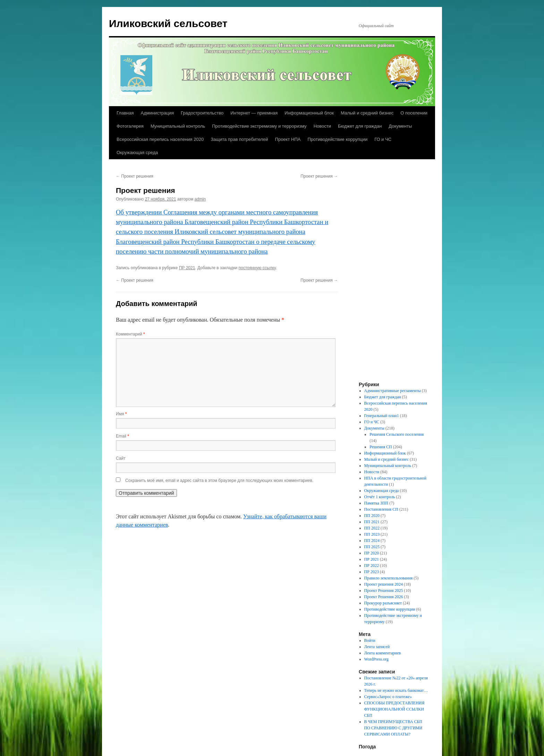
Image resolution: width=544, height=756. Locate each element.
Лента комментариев (383, 653)
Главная (125, 113)
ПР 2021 (187, 268)
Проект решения (135, 176)
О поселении (414, 113)
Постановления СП (381, 509)
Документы (400, 126)
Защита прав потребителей (239, 139)
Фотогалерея (130, 126)
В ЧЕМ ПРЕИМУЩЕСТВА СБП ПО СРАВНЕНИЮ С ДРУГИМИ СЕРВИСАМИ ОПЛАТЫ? (393, 728)
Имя (121, 414)
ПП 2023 (372, 534)
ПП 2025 (372, 547)
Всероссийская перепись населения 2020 (160, 139)
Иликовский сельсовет (168, 23)
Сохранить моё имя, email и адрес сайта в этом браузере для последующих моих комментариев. (219, 481)
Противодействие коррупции (337, 139)
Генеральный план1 (382, 416)
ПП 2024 (372, 541)
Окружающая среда (137, 152)
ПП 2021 (372, 522)
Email (122, 436)
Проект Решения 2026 (384, 597)
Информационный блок (309, 113)
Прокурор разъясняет (383, 603)
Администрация (157, 113)
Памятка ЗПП (376, 503)
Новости (322, 126)
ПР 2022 (372, 566)
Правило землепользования (389, 578)
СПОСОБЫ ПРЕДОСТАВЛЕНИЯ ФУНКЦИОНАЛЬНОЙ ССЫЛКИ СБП (394, 709)
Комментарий (130, 334)
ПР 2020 (372, 553)
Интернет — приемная (254, 113)
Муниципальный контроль (178, 126)
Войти (370, 640)
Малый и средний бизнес (367, 113)
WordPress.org (376, 659)
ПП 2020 (372, 516)
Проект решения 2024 (384, 584)
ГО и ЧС (383, 139)
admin (200, 199)
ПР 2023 (372, 572)
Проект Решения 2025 (384, 591)
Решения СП (381, 447)
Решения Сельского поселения (397, 434)
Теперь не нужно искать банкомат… (396, 690)
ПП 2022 (372, 528)
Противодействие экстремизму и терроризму (259, 126)
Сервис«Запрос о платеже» (388, 697)
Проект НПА (288, 139)
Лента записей (377, 647)
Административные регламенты (393, 391)
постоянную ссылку (257, 268)
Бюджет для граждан (360, 126)
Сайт (121, 458)
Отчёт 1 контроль (380, 497)
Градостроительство (202, 113)
